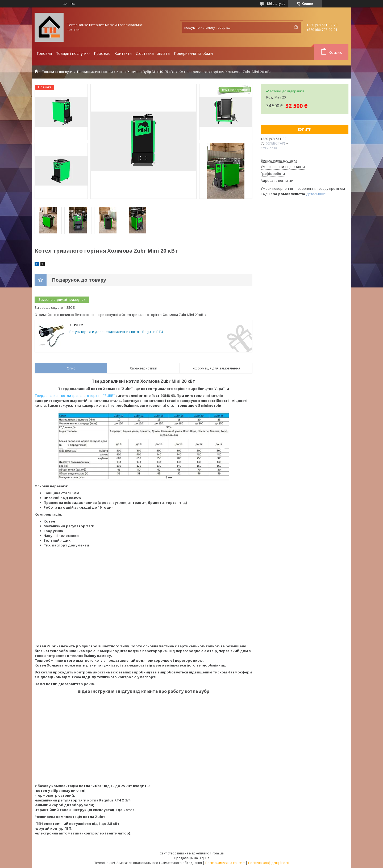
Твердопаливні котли (95, 72)
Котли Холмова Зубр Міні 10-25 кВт (145, 72)
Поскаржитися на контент (225, 863)
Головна (44, 53)
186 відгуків (276, 3)
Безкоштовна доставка (279, 160)
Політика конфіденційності (269, 863)
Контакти (123, 53)
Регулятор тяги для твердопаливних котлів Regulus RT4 (116, 332)
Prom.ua (217, 853)
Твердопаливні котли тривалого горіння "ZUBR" (75, 396)
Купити (305, 129)
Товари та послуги (57, 72)
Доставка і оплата (153, 53)
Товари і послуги (71, 53)
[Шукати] (296, 27)
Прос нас (102, 53)
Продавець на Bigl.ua (192, 858)
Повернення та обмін (193, 53)
